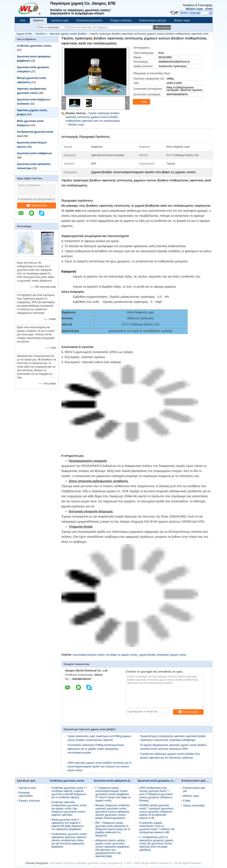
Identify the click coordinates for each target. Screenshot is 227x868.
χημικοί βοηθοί (147, 655)
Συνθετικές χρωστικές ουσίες (34, 46)
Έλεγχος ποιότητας (121, 20)
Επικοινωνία (37, 206)
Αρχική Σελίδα (24, 34)
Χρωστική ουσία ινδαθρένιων (35, 153)
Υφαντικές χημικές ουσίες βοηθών (68, 34)
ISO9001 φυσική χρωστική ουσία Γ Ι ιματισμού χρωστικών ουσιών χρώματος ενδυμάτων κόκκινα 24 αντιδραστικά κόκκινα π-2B (157, 812)
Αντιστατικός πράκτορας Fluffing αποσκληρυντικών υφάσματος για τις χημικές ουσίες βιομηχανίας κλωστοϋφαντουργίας (96, 749)
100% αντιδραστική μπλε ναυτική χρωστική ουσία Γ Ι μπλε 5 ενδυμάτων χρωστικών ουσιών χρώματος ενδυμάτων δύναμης (156, 794)
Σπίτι (23, 20)
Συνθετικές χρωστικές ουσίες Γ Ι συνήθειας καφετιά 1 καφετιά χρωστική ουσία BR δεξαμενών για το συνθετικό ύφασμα (69, 793)
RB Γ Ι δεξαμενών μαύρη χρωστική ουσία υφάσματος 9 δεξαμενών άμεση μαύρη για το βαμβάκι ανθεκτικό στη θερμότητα (113, 829)
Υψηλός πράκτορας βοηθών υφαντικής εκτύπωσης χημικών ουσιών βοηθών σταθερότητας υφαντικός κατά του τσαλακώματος (93, 117)
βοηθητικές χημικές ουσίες (172, 655)
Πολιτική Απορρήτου (37, 863)
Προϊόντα (38, 20)
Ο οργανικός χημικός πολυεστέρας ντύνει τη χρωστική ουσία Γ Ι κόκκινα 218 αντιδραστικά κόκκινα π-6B (157, 828)
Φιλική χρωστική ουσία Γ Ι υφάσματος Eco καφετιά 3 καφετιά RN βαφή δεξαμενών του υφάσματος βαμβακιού (68, 824)
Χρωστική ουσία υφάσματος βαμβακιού (117, 781)
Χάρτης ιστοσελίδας (194, 806)
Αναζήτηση (164, 28)
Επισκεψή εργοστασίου (90, 20)
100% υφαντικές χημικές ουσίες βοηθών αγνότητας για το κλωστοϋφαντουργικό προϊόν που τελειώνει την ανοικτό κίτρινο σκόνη (99, 767)
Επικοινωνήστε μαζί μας (153, 20)
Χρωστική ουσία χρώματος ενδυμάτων (161, 781)
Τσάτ (142, 102)
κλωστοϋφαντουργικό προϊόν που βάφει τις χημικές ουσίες (105, 655)
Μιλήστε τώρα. (195, 9)
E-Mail (187, 801)
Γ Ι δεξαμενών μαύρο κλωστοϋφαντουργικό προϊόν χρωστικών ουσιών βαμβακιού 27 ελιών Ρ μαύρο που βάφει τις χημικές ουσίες (113, 794)
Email (209, 9)
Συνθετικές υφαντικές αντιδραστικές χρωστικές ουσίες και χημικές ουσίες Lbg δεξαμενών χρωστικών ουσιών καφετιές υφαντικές (69, 809)
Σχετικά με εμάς (60, 20)
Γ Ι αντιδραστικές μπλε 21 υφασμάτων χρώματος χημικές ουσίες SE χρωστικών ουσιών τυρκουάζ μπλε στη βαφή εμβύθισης (156, 844)
